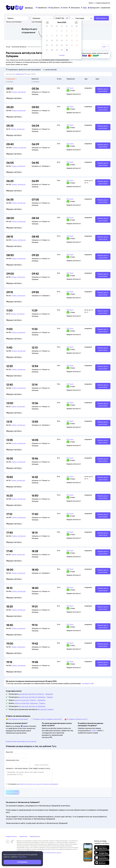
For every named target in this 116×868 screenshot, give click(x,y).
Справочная (23, 836)
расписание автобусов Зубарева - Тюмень (36, 697)
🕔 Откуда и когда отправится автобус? (46, 719)
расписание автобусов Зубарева (32, 706)
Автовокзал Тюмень (46, 709)
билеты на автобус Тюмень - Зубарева (30, 700)
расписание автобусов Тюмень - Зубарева (36, 694)
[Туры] (84, 7)
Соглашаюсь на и (32, 784)
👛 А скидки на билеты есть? (76, 719)
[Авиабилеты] (41, 7)
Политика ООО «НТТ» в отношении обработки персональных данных (39, 853)
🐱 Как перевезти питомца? (17, 719)
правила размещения (51, 784)
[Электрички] (74, 7)
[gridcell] (57, 34)
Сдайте (94, 731)
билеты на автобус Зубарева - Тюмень (30, 703)
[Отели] (64, 7)
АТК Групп (70, 88)
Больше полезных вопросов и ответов (21, 741)
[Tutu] (15, 8)
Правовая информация (24, 854)
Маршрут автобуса (14, 98)
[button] (47, 25)
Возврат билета (11, 836)
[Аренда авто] (94, 7)
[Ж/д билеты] (54, 7)
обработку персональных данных (30, 784)
